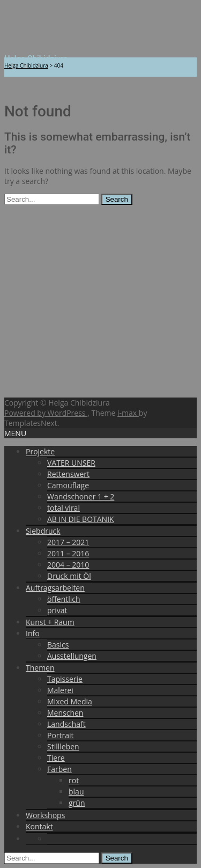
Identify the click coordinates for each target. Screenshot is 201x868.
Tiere (56, 758)
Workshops (45, 815)
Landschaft (66, 724)
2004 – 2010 (68, 565)
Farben (59, 769)
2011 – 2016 (68, 553)
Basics (58, 645)
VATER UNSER (71, 463)
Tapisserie (65, 679)
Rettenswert (68, 474)
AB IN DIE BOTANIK (81, 519)
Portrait (61, 735)
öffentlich (64, 599)
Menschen (65, 713)
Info (33, 633)
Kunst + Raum (50, 622)
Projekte (40, 451)
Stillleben (63, 746)
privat (57, 610)
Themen (40, 668)
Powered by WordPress (46, 413)
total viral (64, 508)
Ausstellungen (72, 656)
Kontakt (39, 826)
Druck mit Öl (69, 576)
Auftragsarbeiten (55, 588)
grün (77, 803)
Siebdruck (43, 531)
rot (74, 780)
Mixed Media (70, 701)
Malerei (60, 690)
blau (76, 792)
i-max (128, 413)
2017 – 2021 (68, 542)
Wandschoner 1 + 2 (81, 496)
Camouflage (68, 485)
